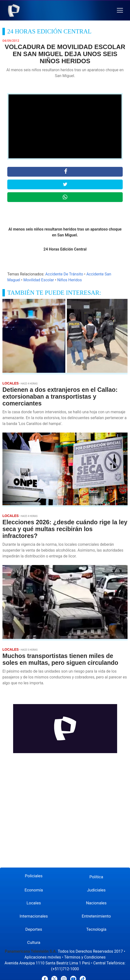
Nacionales (96, 903)
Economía (34, 890)
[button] (120, 10)
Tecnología (96, 929)
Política (96, 877)
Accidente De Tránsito (64, 274)
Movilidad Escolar (39, 280)
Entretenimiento (96, 916)
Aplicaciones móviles (43, 957)
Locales (34, 903)
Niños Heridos (70, 280)
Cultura (34, 942)
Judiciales (96, 890)
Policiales (34, 876)
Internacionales (34, 916)
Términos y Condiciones (85, 957)
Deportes (34, 929)
